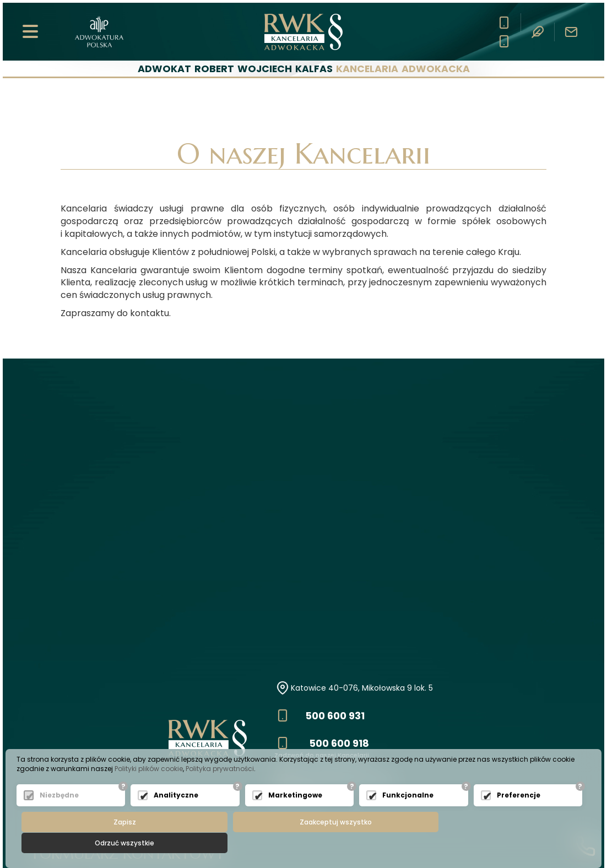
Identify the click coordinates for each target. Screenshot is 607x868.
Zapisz (115, 843)
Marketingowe (295, 816)
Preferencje (519, 816)
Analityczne (176, 816)
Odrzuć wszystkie (497, 843)
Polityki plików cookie (149, 790)
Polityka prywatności (220, 790)
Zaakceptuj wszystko (306, 843)
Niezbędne (59, 816)
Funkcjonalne (408, 816)
